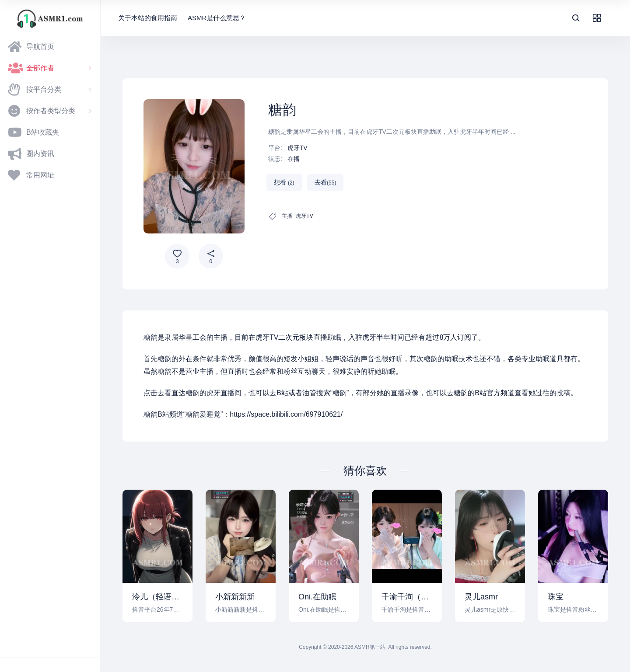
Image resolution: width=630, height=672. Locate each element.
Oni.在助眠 (317, 597)
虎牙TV (297, 148)
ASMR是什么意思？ (217, 18)
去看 (325, 182)
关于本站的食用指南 (148, 18)
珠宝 (556, 597)
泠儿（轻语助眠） (157, 597)
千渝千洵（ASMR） (407, 597)
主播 (287, 216)
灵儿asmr (481, 597)
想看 (284, 182)
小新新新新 (235, 597)
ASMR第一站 (370, 647)
